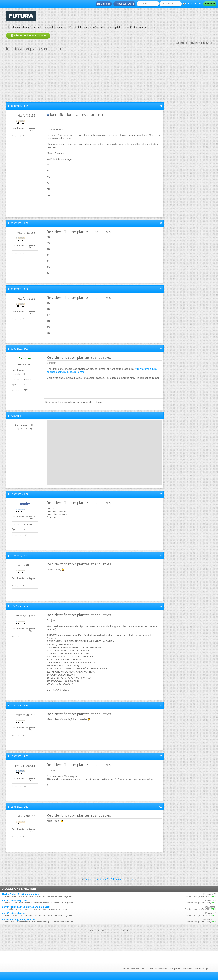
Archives (135, 969)
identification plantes (13, 913)
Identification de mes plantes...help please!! (26, 907)
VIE (69, 27)
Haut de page (202, 969)
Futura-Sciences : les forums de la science (44, 27)
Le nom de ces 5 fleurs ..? (96, 879)
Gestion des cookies (158, 969)
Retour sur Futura (124, 4)
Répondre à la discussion (28, 36)
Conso (144, 969)
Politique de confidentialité (181, 969)
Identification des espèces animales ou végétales (98, 27)
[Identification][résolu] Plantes (18, 920)
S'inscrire (104, 4)
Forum (16, 27)
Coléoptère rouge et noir (123, 879)
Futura (126, 969)
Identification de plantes (15, 900)
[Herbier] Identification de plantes (20, 894)
